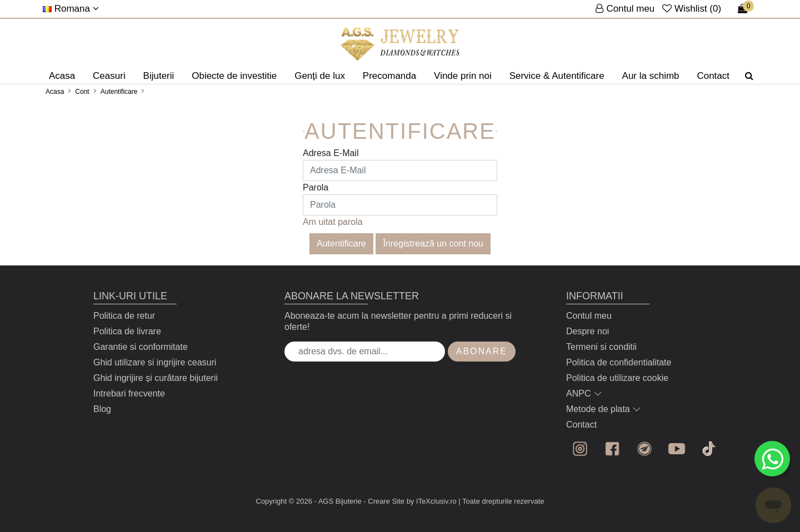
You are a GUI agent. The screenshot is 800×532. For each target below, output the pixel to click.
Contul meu (589, 316)
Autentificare (119, 92)
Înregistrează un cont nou (433, 244)
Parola (316, 187)
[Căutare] (749, 76)
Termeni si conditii (601, 347)
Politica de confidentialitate (619, 362)
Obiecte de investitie (234, 76)
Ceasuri (109, 76)
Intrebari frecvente (129, 393)
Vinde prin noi (463, 76)
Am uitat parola (333, 222)
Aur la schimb (651, 76)
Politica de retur (124, 316)
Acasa (62, 76)
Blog (102, 409)
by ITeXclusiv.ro (432, 501)
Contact (713, 76)
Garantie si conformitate (141, 347)
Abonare (482, 351)
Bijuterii (159, 76)
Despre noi (587, 331)
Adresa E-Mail (331, 153)
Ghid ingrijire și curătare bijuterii (156, 378)
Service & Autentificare (557, 76)
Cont (82, 92)
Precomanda (389, 76)
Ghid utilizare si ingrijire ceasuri (155, 362)
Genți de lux (320, 76)
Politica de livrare (127, 331)
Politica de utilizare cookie (617, 378)
